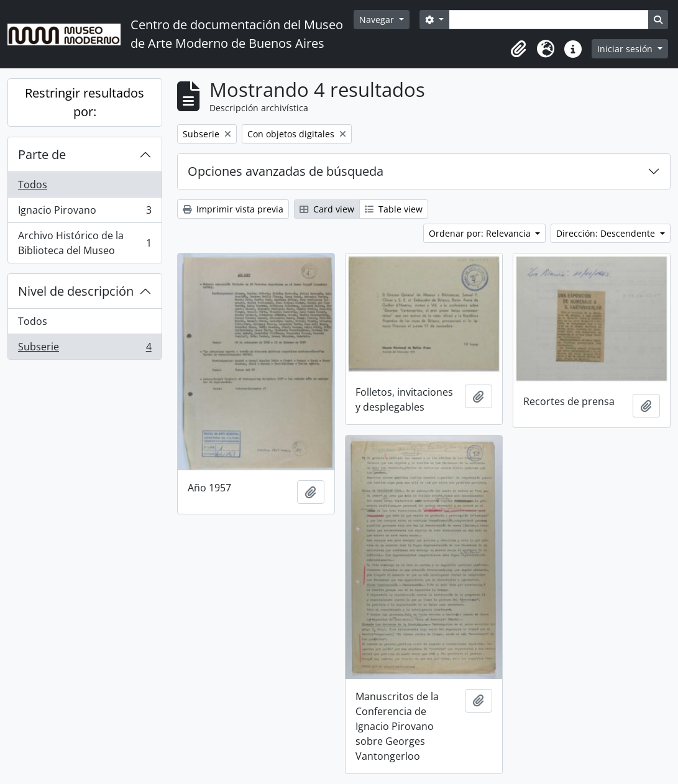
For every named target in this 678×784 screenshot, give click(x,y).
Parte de (42, 154)
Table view (394, 209)
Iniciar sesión (626, 49)
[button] (518, 49)
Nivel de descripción (76, 291)
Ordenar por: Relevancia (481, 233)
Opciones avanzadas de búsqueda (286, 171)
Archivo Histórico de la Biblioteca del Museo (85, 243)
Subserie (85, 349)
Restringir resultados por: (85, 102)
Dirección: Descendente (607, 233)
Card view (327, 209)
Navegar (378, 20)
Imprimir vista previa (233, 209)
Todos (33, 185)
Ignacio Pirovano (85, 213)
